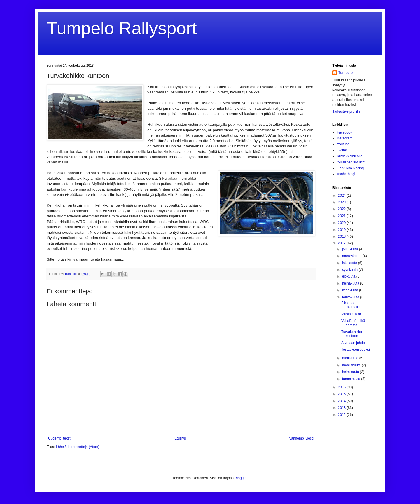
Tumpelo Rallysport (122, 28)
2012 (342, 415)
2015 (342, 394)
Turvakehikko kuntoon (352, 334)
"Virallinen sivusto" (351, 162)
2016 (342, 387)
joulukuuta (351, 249)
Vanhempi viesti (301, 438)
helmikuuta (351, 372)
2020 (342, 223)
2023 (342, 202)
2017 (342, 243)
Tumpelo (71, 274)
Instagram (345, 138)
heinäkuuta (351, 283)
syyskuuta (350, 270)
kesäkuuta (351, 290)
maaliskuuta (352, 365)
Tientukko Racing (350, 168)
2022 (342, 209)
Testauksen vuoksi (356, 350)
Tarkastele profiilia (346, 111)
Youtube (343, 144)
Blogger (241, 478)
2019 (342, 230)
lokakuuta (350, 263)
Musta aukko (351, 314)
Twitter (342, 150)
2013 (342, 408)
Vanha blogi (346, 174)
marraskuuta (352, 256)
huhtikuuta (351, 358)
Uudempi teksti (60, 438)
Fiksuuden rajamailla (351, 305)
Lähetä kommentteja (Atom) (78, 447)
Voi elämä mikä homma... (353, 323)
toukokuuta (351, 297)
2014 (342, 401)
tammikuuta (352, 379)
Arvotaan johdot (353, 343)
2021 (342, 216)
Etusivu (180, 438)
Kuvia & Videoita (350, 156)
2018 (342, 236)
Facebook (345, 132)
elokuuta (349, 276)
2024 (342, 196)
